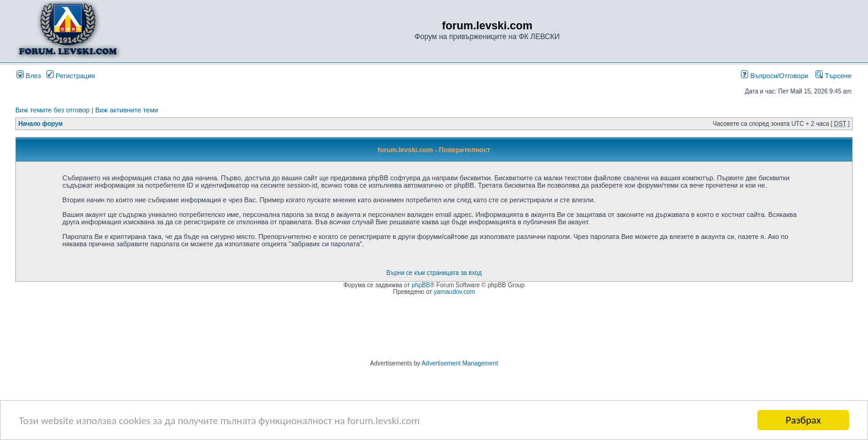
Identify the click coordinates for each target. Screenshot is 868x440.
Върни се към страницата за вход (434, 273)
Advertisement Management (460, 363)
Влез (29, 76)
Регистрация (71, 76)
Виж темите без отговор (53, 110)
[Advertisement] (434, 329)
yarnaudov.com (455, 292)
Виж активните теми (127, 110)
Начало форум (41, 124)
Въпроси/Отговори (774, 76)
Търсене (833, 76)
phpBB (421, 285)
